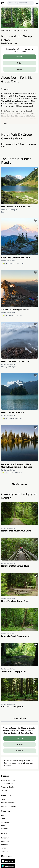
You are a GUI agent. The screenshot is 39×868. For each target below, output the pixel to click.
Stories (4, 790)
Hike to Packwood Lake (12, 413)
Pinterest (5, 845)
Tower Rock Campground (13, 672)
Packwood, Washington (9, 210)
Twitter (4, 848)
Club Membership (8, 803)
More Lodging (20, 718)
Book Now (20, 57)
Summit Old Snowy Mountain (15, 310)
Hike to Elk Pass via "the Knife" (16, 362)
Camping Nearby (8, 787)
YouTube (5, 851)
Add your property (9, 806)
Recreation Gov (20, 52)
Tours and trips (7, 784)
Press (3, 825)
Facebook (5, 841)
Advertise (5, 822)
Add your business (11, 761)
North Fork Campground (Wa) (15, 566)
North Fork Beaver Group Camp (16, 531)
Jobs (3, 819)
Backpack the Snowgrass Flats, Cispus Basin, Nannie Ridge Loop (17, 466)
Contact (4, 829)
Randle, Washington (9, 43)
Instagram (5, 838)
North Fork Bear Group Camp (15, 601)
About (4, 815)
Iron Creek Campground (13, 707)
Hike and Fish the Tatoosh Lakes (17, 207)
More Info (20, 69)
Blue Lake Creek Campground (15, 636)
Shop (3, 799)
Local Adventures (8, 780)
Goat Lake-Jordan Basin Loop (15, 258)
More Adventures (20, 484)
